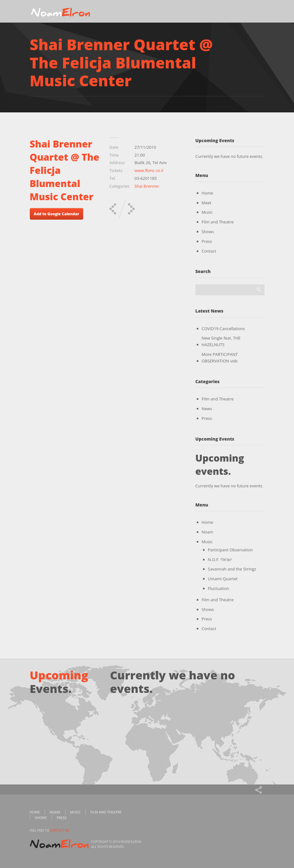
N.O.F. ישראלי (220, 560)
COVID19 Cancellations (223, 329)
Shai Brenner (147, 186)
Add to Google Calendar (57, 214)
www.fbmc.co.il (149, 170)
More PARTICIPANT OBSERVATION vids (220, 358)
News (207, 409)
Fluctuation (219, 588)
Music (207, 212)
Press (207, 241)
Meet (207, 203)
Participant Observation (230, 550)
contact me (60, 830)
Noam (208, 532)
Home (208, 193)
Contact (209, 251)
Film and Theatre (218, 222)
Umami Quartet (223, 579)
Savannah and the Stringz (232, 569)
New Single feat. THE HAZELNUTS (221, 341)
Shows (208, 232)
